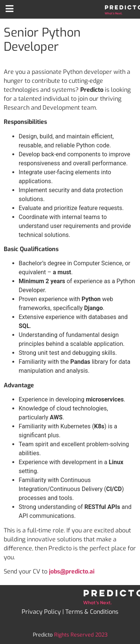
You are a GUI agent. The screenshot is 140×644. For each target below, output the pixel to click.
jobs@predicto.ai (72, 571)
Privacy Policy (41, 612)
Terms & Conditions (92, 612)
